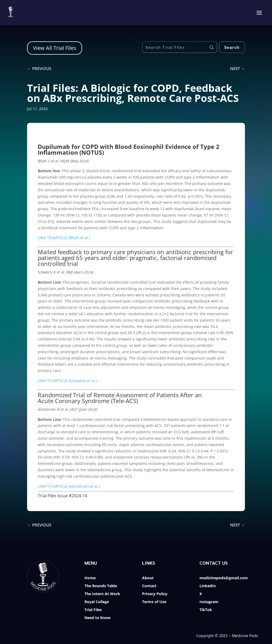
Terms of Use (154, 602)
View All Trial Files (55, 48)
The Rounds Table (101, 586)
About (148, 578)
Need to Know (97, 618)
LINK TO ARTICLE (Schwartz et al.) (67, 381)
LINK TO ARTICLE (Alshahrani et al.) (69, 486)
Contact (149, 586)
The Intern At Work (102, 594)
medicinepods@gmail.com (224, 578)
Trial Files (93, 610)
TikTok (206, 610)
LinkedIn (208, 586)
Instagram (209, 602)
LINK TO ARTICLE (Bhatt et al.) (64, 238)
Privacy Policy (155, 594)
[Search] (232, 47)
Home (90, 578)
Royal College (97, 602)
